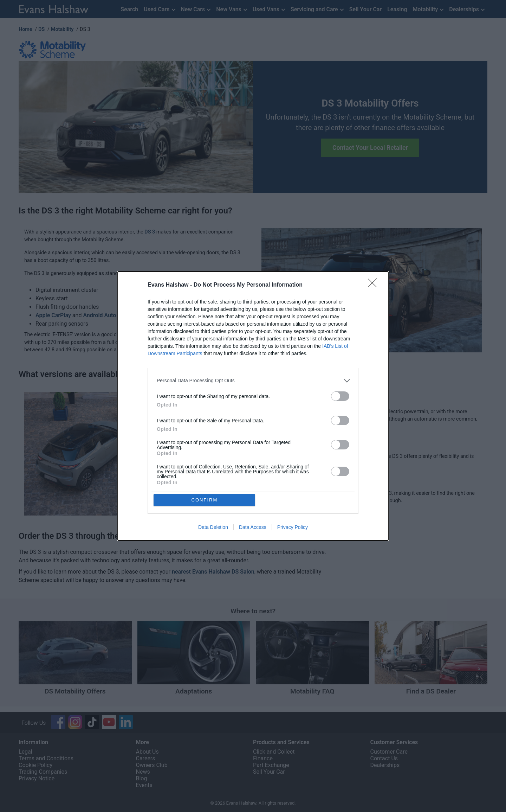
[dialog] (253, 406)
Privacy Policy (293, 528)
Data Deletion (213, 528)
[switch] (340, 396)
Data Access (253, 528)
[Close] (375, 285)
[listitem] (253, 381)
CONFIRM (205, 500)
